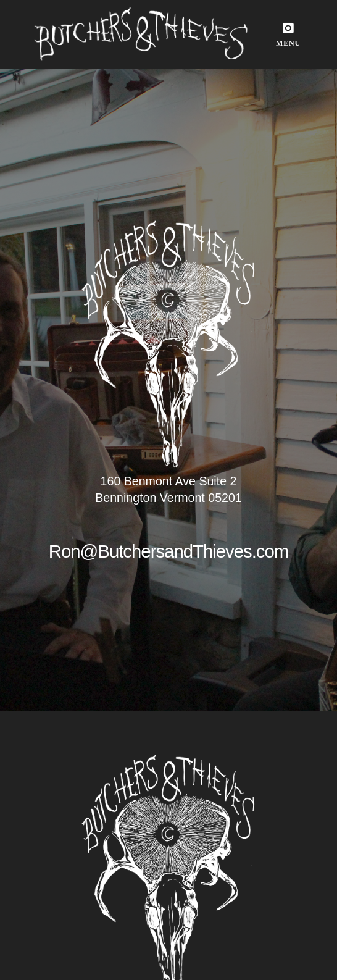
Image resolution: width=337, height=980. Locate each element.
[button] (288, 35)
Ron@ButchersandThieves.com (169, 551)
